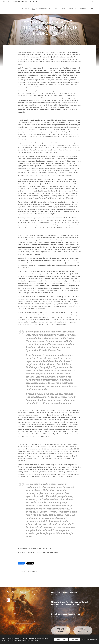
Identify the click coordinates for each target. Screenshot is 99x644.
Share (21, 563)
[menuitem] (27, 9)
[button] (83, 9)
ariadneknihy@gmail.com (21, 2)
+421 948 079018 (34, 2)
